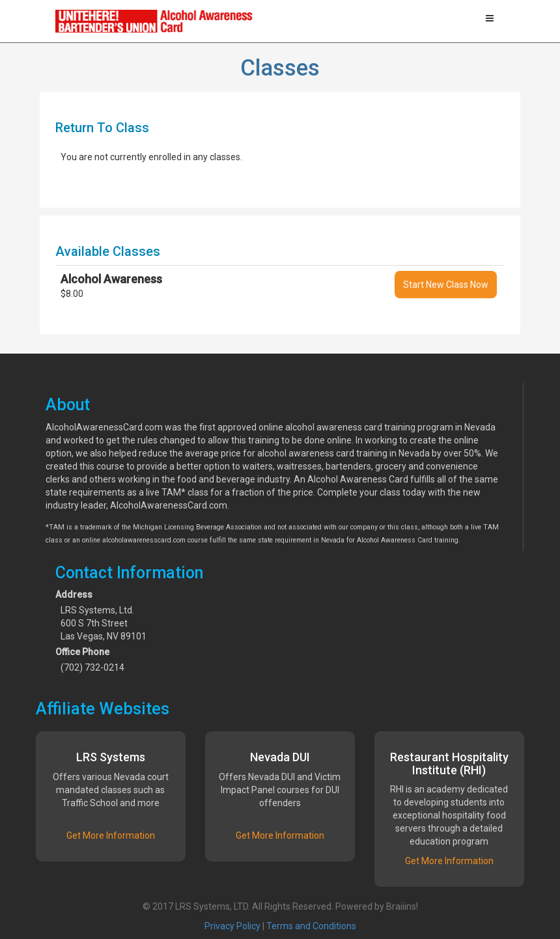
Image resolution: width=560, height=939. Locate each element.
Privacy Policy (232, 926)
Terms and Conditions (311, 926)
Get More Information (111, 835)
